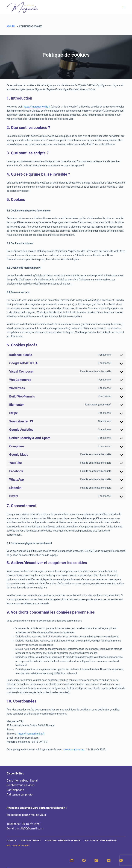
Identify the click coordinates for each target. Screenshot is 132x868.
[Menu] (124, 7)
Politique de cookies (18, 846)
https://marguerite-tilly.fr (37, 107)
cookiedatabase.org (73, 750)
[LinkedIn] (72, 860)
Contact (11, 841)
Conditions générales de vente (63, 841)
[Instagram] (96, 860)
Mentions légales (31, 841)
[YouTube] (109, 860)
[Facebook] (84, 860)
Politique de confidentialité (100, 841)
